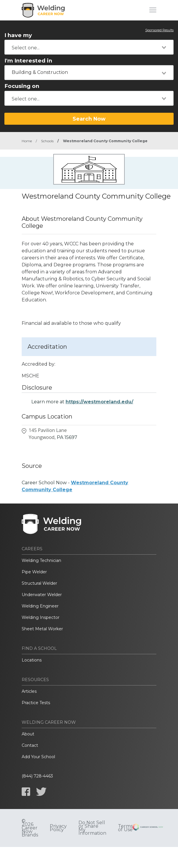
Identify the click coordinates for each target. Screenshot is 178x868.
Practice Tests (36, 703)
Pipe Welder (34, 572)
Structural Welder (39, 583)
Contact (30, 745)
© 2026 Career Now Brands (30, 828)
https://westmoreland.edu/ (99, 402)
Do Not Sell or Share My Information (92, 828)
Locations (32, 660)
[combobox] (89, 47)
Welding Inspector (41, 617)
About (28, 734)
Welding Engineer (40, 606)
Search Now (89, 119)
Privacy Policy (58, 828)
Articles (29, 691)
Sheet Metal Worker (42, 629)
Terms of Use (125, 828)
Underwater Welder (42, 595)
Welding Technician (41, 560)
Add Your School (38, 757)
